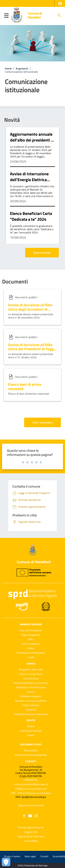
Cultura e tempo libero (31, 674)
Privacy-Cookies (12, 856)
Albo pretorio (31, 750)
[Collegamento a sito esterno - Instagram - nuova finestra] (36, 816)
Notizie (31, 726)
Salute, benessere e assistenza (31, 714)
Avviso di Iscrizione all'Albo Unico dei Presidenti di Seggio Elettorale (32, 349)
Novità (12, 120)
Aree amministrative (31, 630)
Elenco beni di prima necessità (25, 386)
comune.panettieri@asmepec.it (31, 784)
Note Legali (30, 856)
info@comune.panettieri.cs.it (31, 789)
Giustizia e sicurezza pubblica (31, 701)
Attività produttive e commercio (31, 683)
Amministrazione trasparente (31, 755)
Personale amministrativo (31, 653)
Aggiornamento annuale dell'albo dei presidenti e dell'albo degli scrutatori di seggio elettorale (31, 143)
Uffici (31, 639)
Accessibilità (31, 841)
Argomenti (22, 68)
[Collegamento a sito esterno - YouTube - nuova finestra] (30, 816)
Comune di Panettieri (35, 15)
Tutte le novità (42, 253)
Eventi (31, 735)
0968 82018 (31, 780)
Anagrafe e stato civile (31, 669)
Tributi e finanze (31, 705)
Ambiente (31, 710)
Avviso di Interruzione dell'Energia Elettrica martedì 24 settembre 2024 (29, 182)
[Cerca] (59, 15)
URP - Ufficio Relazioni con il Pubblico (31, 793)
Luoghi (31, 657)
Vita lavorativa (31, 678)
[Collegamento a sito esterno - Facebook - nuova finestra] (24, 816)
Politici (31, 648)
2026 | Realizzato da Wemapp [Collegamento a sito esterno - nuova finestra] (32, 866)
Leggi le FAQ (31, 832)
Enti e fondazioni (31, 644)
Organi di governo (31, 635)
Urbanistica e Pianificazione (31, 687)
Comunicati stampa (31, 731)
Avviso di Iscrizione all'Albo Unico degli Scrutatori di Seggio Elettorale (30, 309)
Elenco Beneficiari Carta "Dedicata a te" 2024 (31, 216)
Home (8, 68)
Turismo (31, 692)
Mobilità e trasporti (31, 696)
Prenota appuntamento (31, 827)
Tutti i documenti (42, 422)
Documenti (15, 281)
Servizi (31, 663)
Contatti (31, 761)
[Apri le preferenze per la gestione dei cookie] (6, 862)
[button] (60, 4)
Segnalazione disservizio (31, 836)
